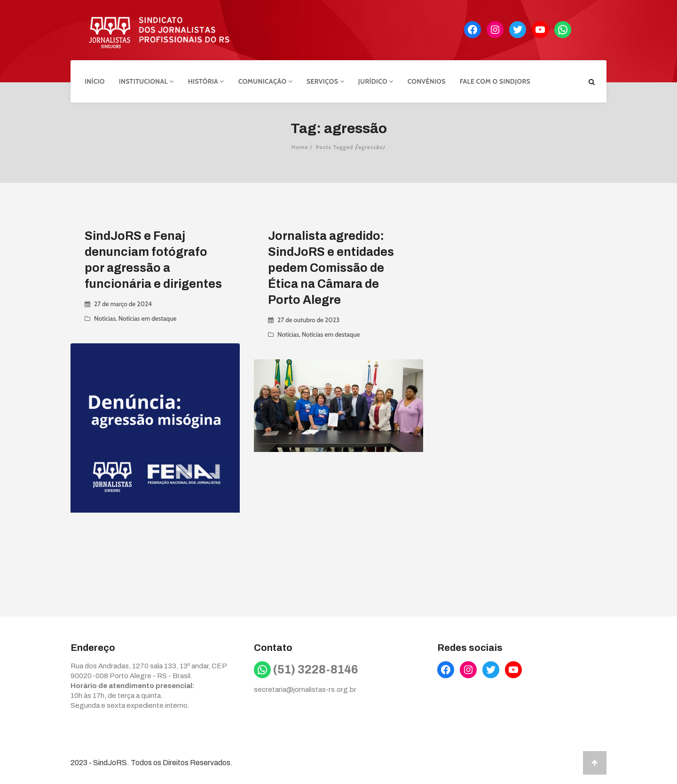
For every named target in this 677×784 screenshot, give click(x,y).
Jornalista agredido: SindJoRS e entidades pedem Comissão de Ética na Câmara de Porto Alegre (331, 268)
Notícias (105, 318)
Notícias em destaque (148, 318)
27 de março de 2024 (123, 304)
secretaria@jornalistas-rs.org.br (305, 689)
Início (95, 81)
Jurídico (376, 81)
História (206, 81)
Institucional (146, 81)
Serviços (325, 81)
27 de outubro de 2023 (308, 320)
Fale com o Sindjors (495, 81)
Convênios (427, 81)
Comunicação (265, 81)
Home (300, 147)
